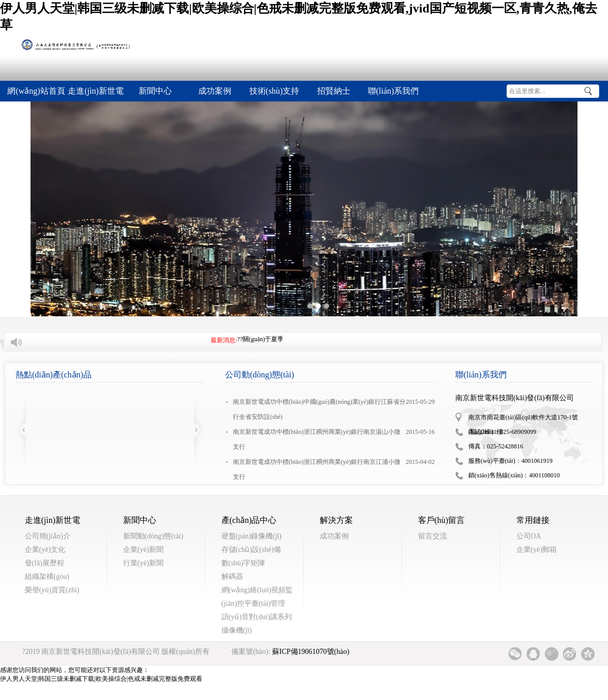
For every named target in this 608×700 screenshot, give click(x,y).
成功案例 (334, 536)
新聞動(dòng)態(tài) (153, 536)
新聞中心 (140, 520)
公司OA (529, 536)
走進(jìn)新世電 (96, 91)
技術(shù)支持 (275, 91)
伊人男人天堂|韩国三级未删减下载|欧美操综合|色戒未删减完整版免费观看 (101, 679)
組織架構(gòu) (47, 577)
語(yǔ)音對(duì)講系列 (257, 617)
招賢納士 (334, 91)
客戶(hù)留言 (442, 520)
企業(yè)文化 (45, 550)
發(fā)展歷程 (45, 563)
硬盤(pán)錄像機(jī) (252, 536)
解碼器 (232, 577)
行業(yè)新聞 (144, 563)
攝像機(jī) (237, 630)
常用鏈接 (533, 520)
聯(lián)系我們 (394, 91)
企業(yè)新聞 (144, 550)
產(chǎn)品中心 (249, 520)
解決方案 (336, 520)
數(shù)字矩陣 (243, 563)
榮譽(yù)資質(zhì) (52, 590)
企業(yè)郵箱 (537, 550)
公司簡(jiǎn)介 (48, 536)
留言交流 (433, 536)
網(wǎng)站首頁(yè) (36, 94)
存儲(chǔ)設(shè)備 (251, 550)
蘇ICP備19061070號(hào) (311, 652)
